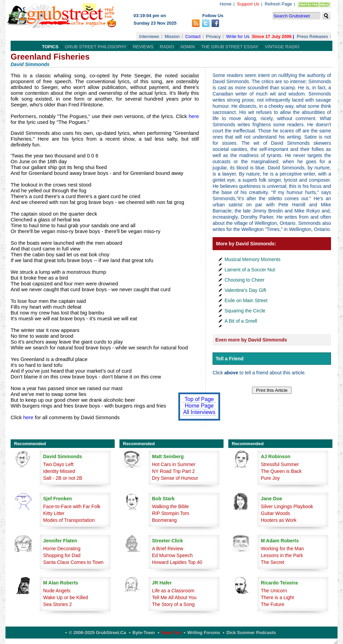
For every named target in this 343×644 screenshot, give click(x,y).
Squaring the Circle (245, 311)
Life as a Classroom (173, 591)
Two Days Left (58, 464)
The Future (272, 604)
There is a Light (277, 597)
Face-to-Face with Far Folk (72, 506)
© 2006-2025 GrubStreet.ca (97, 633)
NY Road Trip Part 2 (173, 471)
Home (226, 4)
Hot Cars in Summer (174, 464)
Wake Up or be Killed (66, 597)
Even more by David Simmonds (251, 340)
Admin (188, 47)
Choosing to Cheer (245, 280)
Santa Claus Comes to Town (73, 562)
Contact (193, 36)
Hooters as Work (279, 520)
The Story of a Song (173, 604)
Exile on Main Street (246, 300)
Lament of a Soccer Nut (250, 270)
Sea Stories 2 (58, 604)
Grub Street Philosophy (96, 47)
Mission (172, 36)
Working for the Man (282, 549)
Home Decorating (62, 549)
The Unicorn (274, 591)
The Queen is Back (281, 471)
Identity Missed (59, 471)
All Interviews (199, 412)
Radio (167, 47)
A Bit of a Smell (241, 321)
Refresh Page (278, 4)
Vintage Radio (282, 47)
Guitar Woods (275, 513)
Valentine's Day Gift (245, 290)
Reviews (143, 47)
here (194, 116)
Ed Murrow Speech (172, 555)
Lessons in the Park (282, 555)
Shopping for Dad (62, 555)
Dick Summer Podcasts (251, 633)
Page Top (171, 633)
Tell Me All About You (174, 597)
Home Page (199, 406)
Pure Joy (270, 478)
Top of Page (199, 399)
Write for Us (238, 36)
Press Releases (312, 36)
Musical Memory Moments (252, 259)
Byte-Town (144, 633)
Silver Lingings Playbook (287, 506)
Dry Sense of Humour (175, 478)
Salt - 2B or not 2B (63, 478)
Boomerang (164, 520)
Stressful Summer (280, 464)
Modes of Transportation (69, 520)
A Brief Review (168, 549)
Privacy (213, 36)
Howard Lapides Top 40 (177, 562)
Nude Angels (57, 591)
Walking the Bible (170, 506)
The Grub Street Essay (230, 47)
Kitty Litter (54, 513)
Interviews (149, 36)
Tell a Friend (230, 359)
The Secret (272, 562)
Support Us (248, 4)
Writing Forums (204, 633)
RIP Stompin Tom (170, 513)
